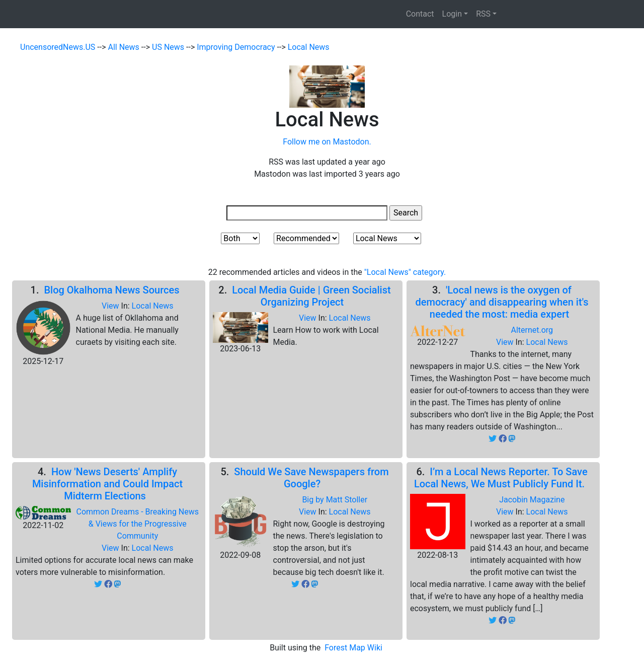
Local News (309, 47)
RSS (483, 14)
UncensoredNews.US (59, 47)
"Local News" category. (405, 272)
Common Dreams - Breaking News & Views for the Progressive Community (137, 524)
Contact (420, 14)
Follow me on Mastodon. (327, 142)
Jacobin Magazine (532, 500)
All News (125, 47)
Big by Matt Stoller (335, 500)
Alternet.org (532, 330)
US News (169, 47)
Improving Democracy (237, 47)
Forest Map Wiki (354, 648)
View (111, 306)
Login (452, 14)
